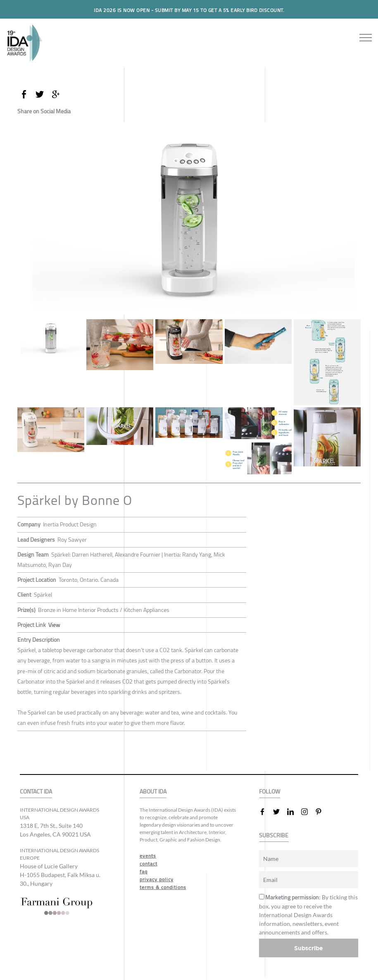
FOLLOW (270, 792)
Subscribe (309, 948)
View (54, 625)
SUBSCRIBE (274, 835)
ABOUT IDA (153, 792)
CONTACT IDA (36, 792)
